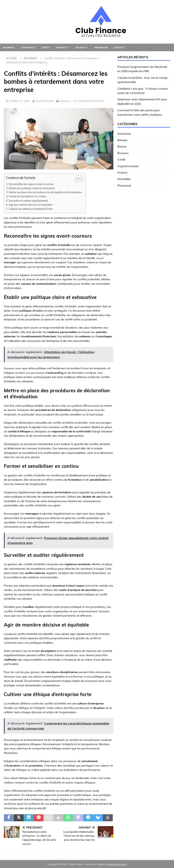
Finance (61, 47)
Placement (124, 186)
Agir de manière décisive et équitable (31, 205)
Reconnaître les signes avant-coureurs (31, 184)
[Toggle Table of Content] (77, 179)
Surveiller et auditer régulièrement (28, 201)
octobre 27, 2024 (20, 101)
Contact (120, 47)
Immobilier (101, 47)
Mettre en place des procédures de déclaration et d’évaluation (45, 192)
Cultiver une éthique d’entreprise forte (31, 209)
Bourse (80, 47)
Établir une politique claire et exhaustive (32, 188)
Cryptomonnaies (128, 166)
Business (9, 47)
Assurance (28, 47)
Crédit (46, 47)
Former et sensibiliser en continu (28, 196)
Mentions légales (117, 864)
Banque (122, 140)
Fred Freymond (45, 101)
